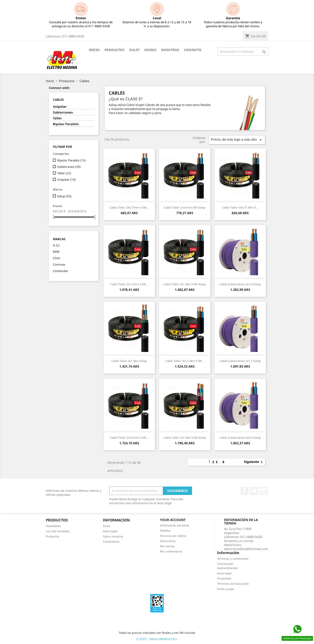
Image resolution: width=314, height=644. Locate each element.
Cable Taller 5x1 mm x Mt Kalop (185, 438)
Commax (59, 264)
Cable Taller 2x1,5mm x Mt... (129, 284)
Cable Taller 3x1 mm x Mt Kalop (185, 284)
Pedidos (165, 531)
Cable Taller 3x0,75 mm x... (240, 207)
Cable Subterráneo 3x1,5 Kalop (240, 361)
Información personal (175, 525)
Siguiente (254, 462)
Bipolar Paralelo (66, 124)
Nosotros (170, 50)
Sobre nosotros (113, 536)
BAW (56, 252)
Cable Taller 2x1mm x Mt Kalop (185, 207)
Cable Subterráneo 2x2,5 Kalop (240, 438)
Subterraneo (63, 112)
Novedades (53, 526)
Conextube (60, 271)
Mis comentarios (171, 551)
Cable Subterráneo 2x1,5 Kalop (240, 284)
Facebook (245, 491)
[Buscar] (243, 51)
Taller (57, 118)
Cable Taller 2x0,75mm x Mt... (129, 207)
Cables (58, 100)
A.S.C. (57, 245)
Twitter (254, 491)
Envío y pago (226, 589)
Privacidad (224, 578)
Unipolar (60, 107)
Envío (107, 526)
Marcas (59, 239)
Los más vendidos (58, 531)
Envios (150, 50)
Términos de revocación (233, 584)
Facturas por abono (173, 536)
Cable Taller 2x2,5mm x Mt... (129, 438)
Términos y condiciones (233, 559)
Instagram (264, 491)
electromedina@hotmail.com (246, 549)
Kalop (64, 196)
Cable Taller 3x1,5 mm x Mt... (185, 361)
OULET (134, 50)
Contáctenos (111, 542)
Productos (114, 50)
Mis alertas (167, 546)
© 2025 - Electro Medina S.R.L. (157, 639)
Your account (173, 520)
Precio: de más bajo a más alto (237, 140)
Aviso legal (110, 531)
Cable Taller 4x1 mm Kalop (129, 361)
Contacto (193, 50)
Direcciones (168, 541)
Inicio (94, 50)
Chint (56, 258)
